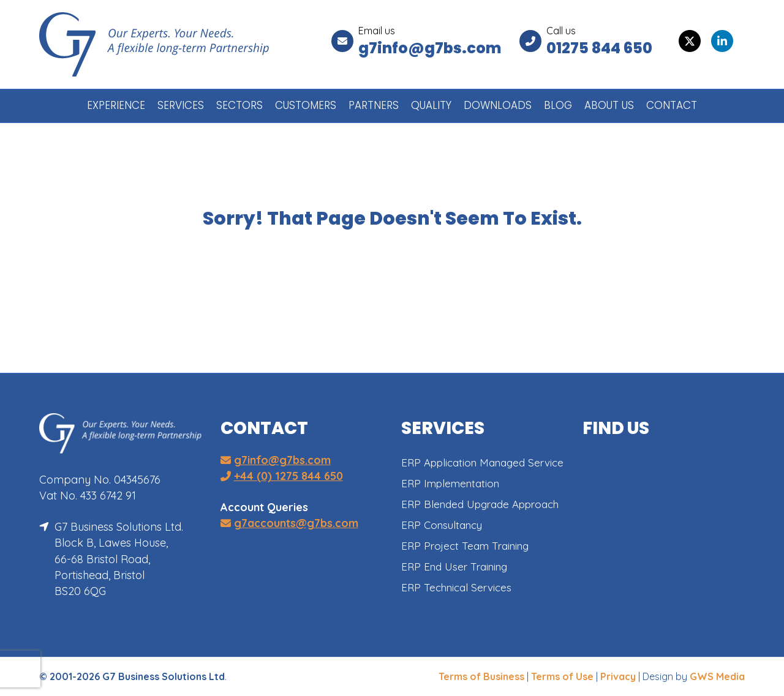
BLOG (558, 105)
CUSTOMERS (306, 105)
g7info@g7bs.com (430, 48)
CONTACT (672, 105)
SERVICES (181, 105)
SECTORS (239, 105)
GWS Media (717, 676)
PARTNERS (374, 105)
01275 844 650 (599, 48)
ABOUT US (609, 105)
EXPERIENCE (116, 105)
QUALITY (431, 105)
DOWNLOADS (498, 105)
